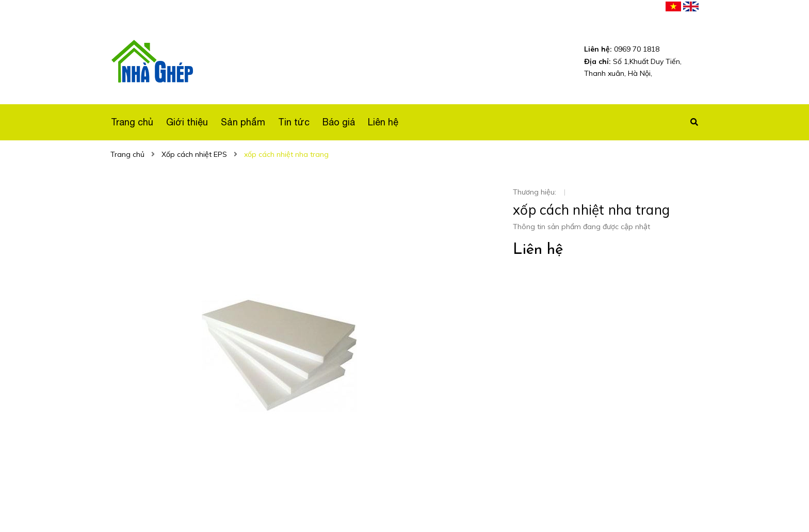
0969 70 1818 (622, 49)
